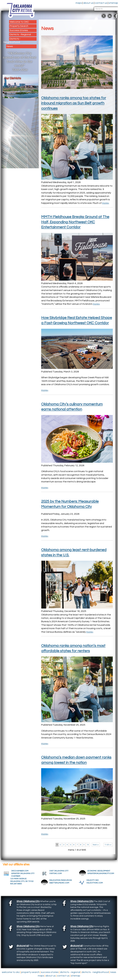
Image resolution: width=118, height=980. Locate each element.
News (10, 46)
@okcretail (23, 946)
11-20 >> (108, 845)
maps (74, 3)
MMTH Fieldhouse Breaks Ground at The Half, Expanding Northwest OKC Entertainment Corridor (75, 222)
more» (106, 203)
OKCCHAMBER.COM (21, 871)
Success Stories (19, 30)
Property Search (19, 26)
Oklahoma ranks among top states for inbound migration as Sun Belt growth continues (74, 103)
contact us (96, 3)
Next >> (96, 845)
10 (88, 845)
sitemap (109, 3)
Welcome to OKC (19, 22)
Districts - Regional (20, 34)
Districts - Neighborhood (12, 40)
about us (84, 3)
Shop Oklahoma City (28, 901)
